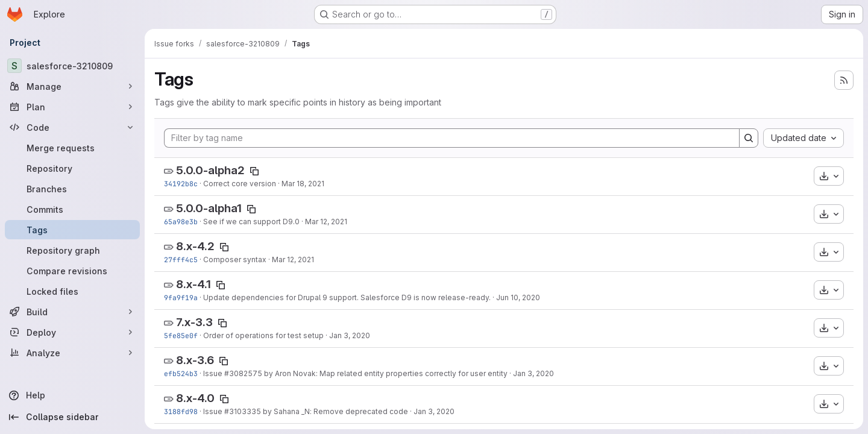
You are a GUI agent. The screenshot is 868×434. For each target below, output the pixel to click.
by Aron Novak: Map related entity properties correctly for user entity (385, 373)
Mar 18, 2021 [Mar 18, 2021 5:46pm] (303, 184)
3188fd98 (181, 411)
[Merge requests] (72, 148)
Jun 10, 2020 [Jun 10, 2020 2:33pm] (518, 297)
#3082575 (243, 373)
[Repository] (72, 168)
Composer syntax (235, 259)
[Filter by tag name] (452, 138)
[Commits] (72, 209)
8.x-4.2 (195, 246)
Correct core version (240, 184)
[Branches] (72, 189)
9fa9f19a (181, 297)
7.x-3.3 (194, 322)
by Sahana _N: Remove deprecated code (335, 411)
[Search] (749, 138)
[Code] (72, 127)
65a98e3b (181, 222)
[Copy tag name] (254, 171)
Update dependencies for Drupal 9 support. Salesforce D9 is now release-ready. (347, 297)
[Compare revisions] (72, 271)
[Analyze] (72, 353)
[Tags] (72, 230)
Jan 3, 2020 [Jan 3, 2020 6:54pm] (434, 411)
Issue (214, 373)
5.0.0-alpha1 (209, 208)
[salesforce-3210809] (72, 66)
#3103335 (243, 411)
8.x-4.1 (193, 284)
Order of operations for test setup (263, 335)
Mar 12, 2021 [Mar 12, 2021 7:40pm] (326, 222)
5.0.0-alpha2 (210, 170)
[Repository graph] (72, 250)
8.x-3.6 (195, 360)
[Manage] (72, 86)
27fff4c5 (181, 259)
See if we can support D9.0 (251, 222)
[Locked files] (72, 291)
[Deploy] (72, 332)
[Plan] (72, 107)
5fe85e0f (181, 335)
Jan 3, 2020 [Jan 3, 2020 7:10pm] (533, 373)
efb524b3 (181, 373)
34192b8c (181, 184)
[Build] (72, 312)
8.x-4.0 (195, 398)
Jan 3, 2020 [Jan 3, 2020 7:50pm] (350, 335)
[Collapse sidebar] (72, 417)
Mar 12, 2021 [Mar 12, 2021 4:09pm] (293, 259)
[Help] (72, 395)
